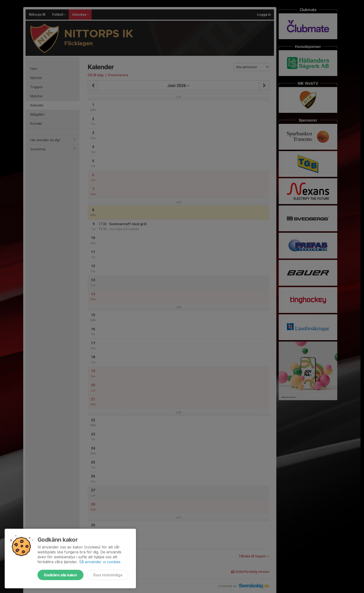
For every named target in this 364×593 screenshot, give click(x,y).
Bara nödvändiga (108, 575)
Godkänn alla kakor (60, 575)
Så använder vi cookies (100, 562)
